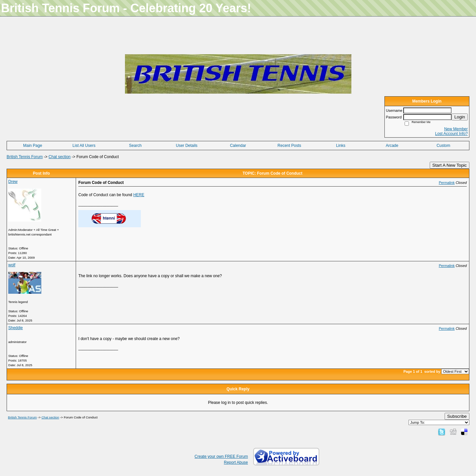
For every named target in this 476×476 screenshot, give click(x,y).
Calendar (238, 146)
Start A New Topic (450, 165)
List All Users (84, 146)
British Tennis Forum (25, 157)
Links (341, 146)
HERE (139, 195)
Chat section (60, 157)
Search (135, 146)
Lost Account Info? (451, 134)
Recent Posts (289, 146)
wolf (12, 265)
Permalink (447, 183)
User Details (187, 146)
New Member (456, 129)
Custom (443, 146)
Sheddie (16, 328)
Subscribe (457, 416)
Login (460, 117)
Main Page (33, 146)
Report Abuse (236, 462)
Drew (13, 182)
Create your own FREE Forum (221, 456)
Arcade (392, 146)
